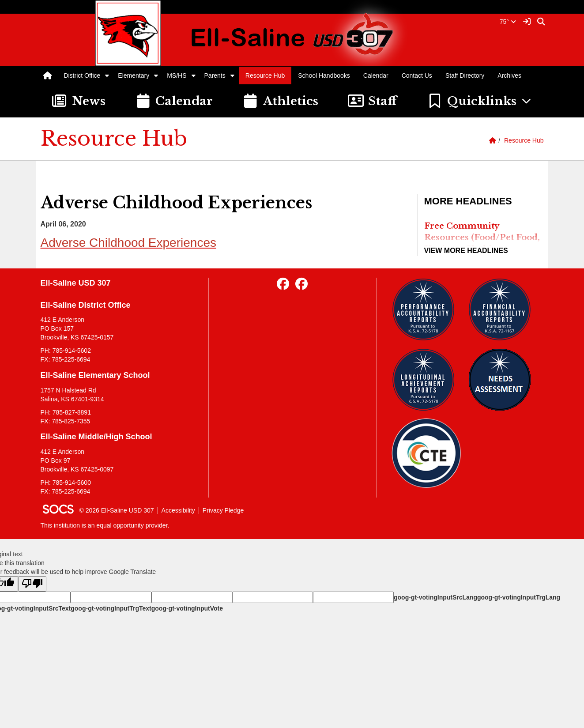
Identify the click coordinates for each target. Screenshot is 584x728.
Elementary (134, 75)
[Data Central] (427, 453)
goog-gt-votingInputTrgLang (519, 597)
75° (508, 22)
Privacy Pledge (223, 510)
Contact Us (417, 75)
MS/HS (177, 75)
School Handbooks (324, 75)
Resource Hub (265, 75)
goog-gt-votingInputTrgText (111, 608)
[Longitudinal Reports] (427, 380)
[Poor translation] (32, 584)
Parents (215, 75)
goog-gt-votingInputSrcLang (435, 597)
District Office (82, 75)
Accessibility (178, 510)
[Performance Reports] (427, 309)
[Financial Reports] (503, 309)
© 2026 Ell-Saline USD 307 (117, 510)
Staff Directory (465, 75)
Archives (509, 75)
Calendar (376, 75)
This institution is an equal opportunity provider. (105, 525)
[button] (107, 75)
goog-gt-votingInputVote (187, 608)
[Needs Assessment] (503, 380)
